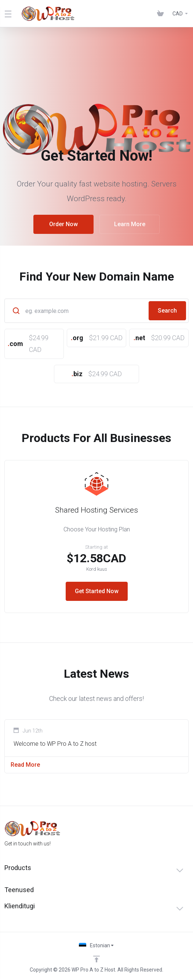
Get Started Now (97, 591)
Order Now (63, 224)
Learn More (129, 224)
